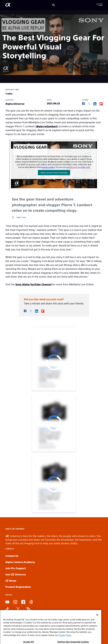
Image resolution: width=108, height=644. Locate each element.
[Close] (97, 622)
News (11, 581)
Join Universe (16, 574)
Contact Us (12, 556)
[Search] (54, 5)
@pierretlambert (47, 126)
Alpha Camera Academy (20, 562)
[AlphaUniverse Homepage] (8, 5)
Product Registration (18, 587)
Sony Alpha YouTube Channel (34, 284)
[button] (99, 5)
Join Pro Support (16, 568)
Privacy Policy (65, 642)
